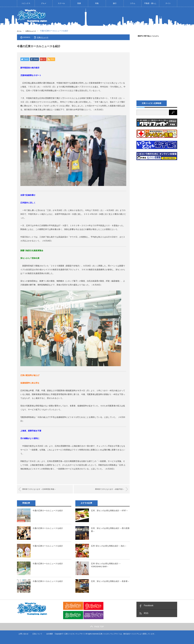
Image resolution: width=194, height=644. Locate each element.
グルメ (44, 3)
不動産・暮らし (150, 3)
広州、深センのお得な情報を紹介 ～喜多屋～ (110, 581)
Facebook (149, 606)
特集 (97, 3)
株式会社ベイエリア (129, 634)
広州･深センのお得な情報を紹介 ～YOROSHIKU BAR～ (106, 565)
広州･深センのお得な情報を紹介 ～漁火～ (109, 546)
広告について (36, 634)
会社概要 (48, 634)
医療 (79, 3)
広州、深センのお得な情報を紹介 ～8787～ (109, 511)
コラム (133, 3)
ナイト (168, 3)
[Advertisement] (128, 17)
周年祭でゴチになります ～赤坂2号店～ (106, 489)
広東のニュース (33, 31)
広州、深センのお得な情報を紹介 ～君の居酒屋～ (110, 530)
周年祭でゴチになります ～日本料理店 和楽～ (43, 489)
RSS (146, 613)
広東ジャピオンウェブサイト (74, 634)
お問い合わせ (22, 634)
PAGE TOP (97, 627)
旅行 (115, 3)
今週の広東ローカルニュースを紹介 (48, 511)
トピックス (26, 3)
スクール (61, 3)
